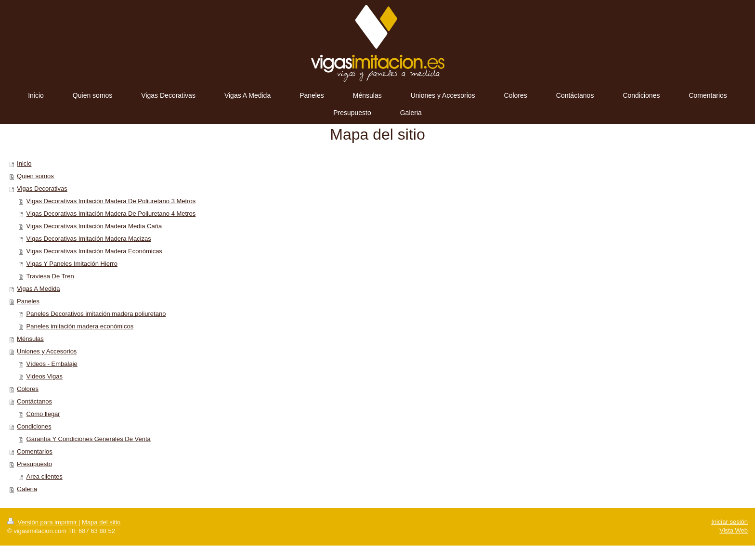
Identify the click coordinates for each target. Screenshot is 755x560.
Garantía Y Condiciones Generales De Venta (89, 439)
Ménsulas (30, 339)
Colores (28, 389)
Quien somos (35, 176)
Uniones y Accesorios (47, 351)
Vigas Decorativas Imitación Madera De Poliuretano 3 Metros (111, 201)
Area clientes (45, 476)
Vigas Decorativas (42, 189)
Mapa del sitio (101, 522)
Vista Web (734, 530)
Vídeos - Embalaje (52, 364)
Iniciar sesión (729, 522)
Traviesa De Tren (50, 276)
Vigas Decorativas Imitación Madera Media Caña (94, 226)
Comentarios (35, 451)
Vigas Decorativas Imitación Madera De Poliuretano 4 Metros (111, 214)
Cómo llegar (43, 414)
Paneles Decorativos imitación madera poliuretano (96, 314)
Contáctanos (34, 401)
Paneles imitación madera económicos (80, 326)
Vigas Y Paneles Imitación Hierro (72, 264)
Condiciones (34, 426)
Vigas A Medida (38, 289)
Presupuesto (34, 464)
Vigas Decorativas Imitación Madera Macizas (89, 239)
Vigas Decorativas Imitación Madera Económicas (94, 251)
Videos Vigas (45, 376)
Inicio (24, 163)
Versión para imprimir (43, 522)
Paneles (28, 301)
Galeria (27, 489)
